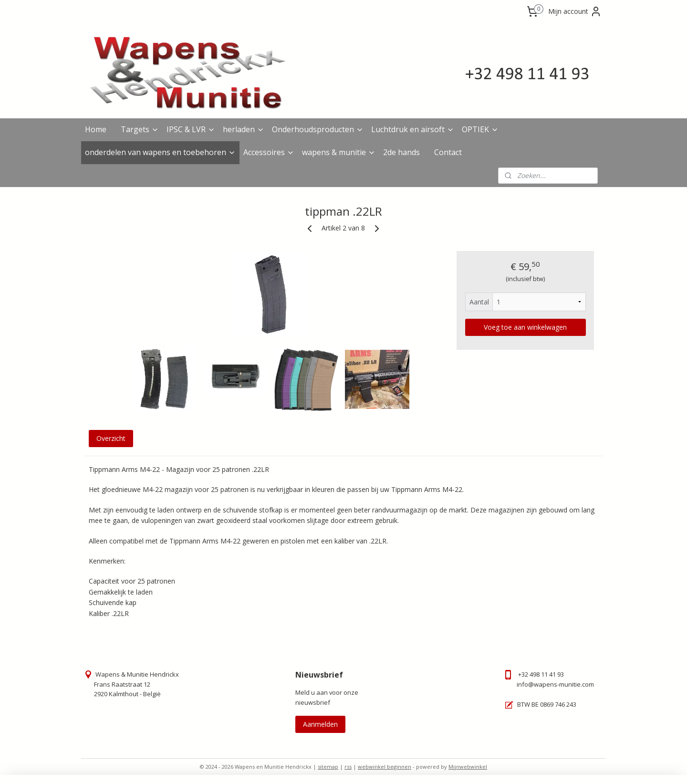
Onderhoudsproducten (318, 129)
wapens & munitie (339, 152)
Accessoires (269, 152)
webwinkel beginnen (385, 767)
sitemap (328, 767)
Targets (140, 129)
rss (348, 767)
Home (96, 129)
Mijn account (575, 11)
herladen (244, 129)
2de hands (401, 152)
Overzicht (111, 438)
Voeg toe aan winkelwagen (525, 327)
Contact (448, 152)
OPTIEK (480, 129)
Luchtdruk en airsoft (413, 129)
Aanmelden (320, 724)
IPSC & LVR (191, 129)
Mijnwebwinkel (468, 767)
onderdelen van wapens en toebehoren (160, 152)
